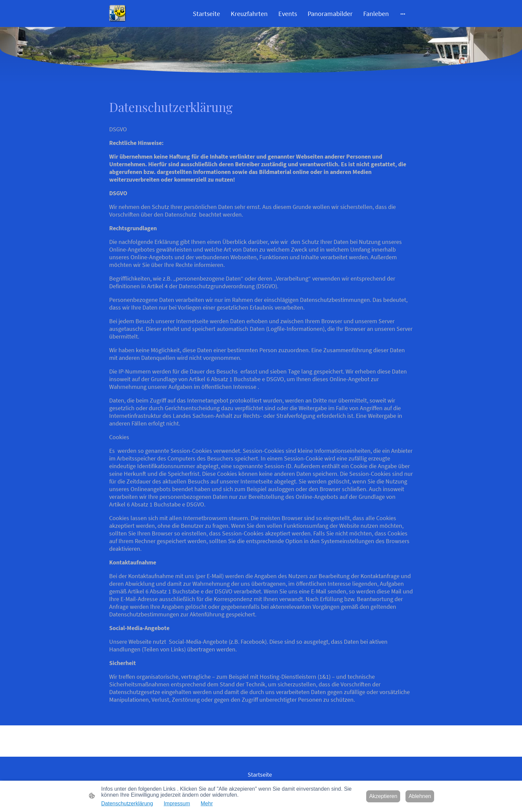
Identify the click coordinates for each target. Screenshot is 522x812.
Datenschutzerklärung (127, 804)
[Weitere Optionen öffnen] (403, 13)
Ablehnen (420, 796)
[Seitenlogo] (118, 13)
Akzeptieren (383, 796)
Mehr (207, 804)
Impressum (177, 804)
